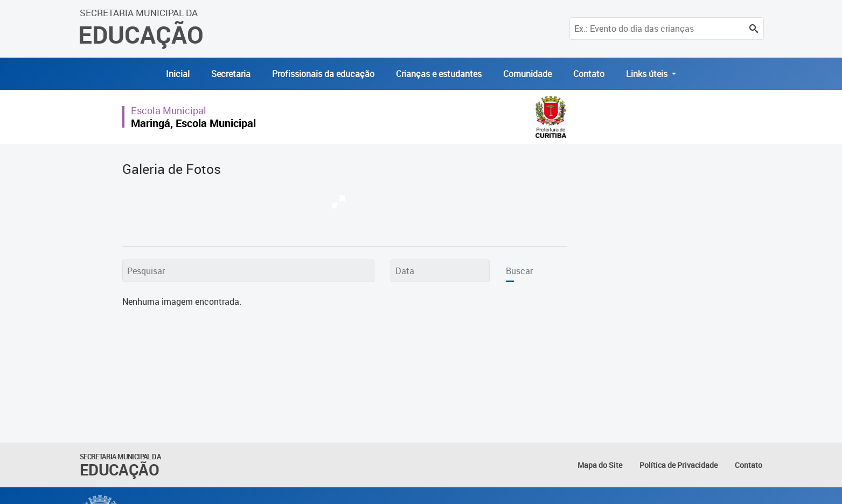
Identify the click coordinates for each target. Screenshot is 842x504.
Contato (589, 74)
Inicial (178, 74)
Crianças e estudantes (439, 74)
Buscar (519, 271)
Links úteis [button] (648, 74)
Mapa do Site (600, 465)
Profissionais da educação (323, 74)
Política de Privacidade (679, 465)
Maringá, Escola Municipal (193, 123)
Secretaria (231, 74)
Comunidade (527, 74)
